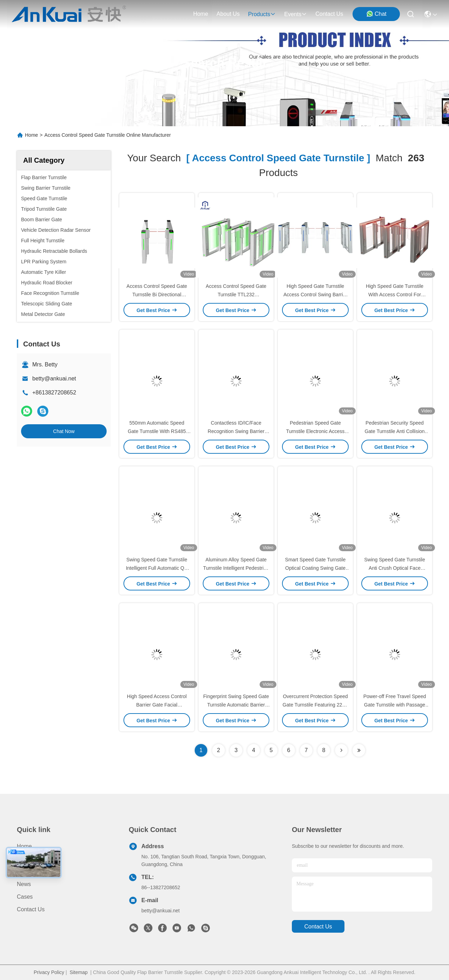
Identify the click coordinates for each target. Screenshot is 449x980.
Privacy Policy (49, 972)
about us (228, 14)
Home (201, 14)
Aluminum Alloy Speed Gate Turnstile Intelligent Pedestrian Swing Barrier (236, 568)
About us (28, 871)
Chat (376, 14)
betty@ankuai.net (54, 379)
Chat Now (64, 431)
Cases (25, 897)
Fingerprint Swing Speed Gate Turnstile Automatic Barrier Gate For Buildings (236, 705)
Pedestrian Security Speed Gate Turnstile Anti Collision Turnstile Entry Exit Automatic (395, 431)
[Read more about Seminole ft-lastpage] (359, 750)
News (24, 884)
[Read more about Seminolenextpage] (341, 750)
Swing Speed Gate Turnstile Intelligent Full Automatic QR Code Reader (157, 568)
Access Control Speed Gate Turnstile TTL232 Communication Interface (236, 295)
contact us (329, 14)
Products (28, 859)
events (296, 14)
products (262, 14)
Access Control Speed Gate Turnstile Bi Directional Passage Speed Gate (157, 295)
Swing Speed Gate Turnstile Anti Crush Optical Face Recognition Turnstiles (395, 568)
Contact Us (31, 909)
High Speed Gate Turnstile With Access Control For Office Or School (395, 295)
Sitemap (78, 972)
